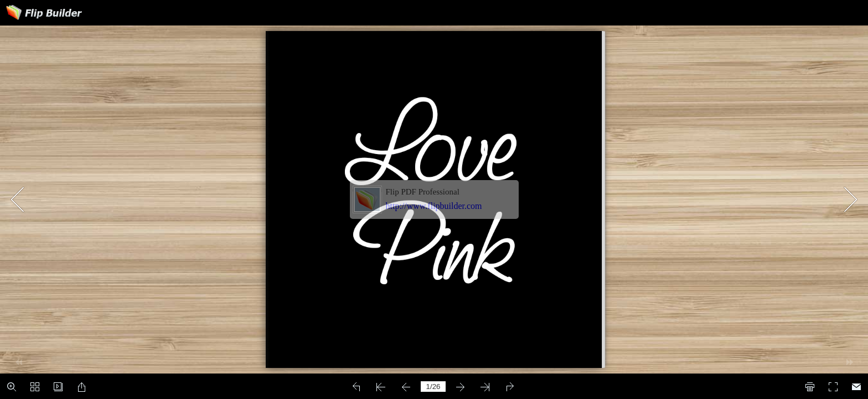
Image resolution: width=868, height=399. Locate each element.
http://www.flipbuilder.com (434, 206)
